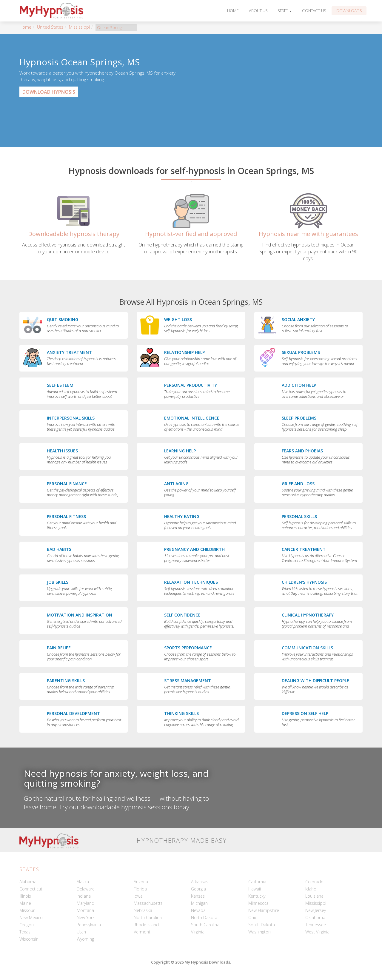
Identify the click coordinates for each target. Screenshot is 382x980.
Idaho (311, 889)
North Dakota (204, 917)
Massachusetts (148, 903)
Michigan (199, 903)
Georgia (198, 889)
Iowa (138, 896)
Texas (25, 932)
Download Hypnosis (49, 92)
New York (86, 917)
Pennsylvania (89, 925)
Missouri (27, 910)
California (257, 882)
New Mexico (31, 917)
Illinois (25, 896)
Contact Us (314, 11)
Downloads (349, 11)
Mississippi (79, 27)
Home (233, 11)
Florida (140, 889)
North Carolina (148, 917)
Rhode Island (146, 925)
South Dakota (262, 925)
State (285, 11)
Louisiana (314, 896)
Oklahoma (315, 917)
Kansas (198, 896)
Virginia (198, 932)
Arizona (141, 882)
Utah (81, 932)
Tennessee (316, 925)
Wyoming (85, 939)
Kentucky (257, 896)
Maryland (86, 903)
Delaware (86, 889)
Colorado (314, 882)
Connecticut (31, 889)
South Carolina (205, 925)
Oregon (27, 925)
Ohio (253, 917)
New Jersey (316, 910)
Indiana (84, 896)
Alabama (28, 882)
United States (50, 27)
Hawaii (255, 889)
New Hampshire (264, 910)
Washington (259, 932)
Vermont (142, 932)
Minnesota (258, 903)
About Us (258, 11)
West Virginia (317, 932)
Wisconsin (29, 939)
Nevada (198, 910)
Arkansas (200, 882)
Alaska (83, 882)
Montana (85, 910)
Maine (25, 903)
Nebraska (143, 910)
